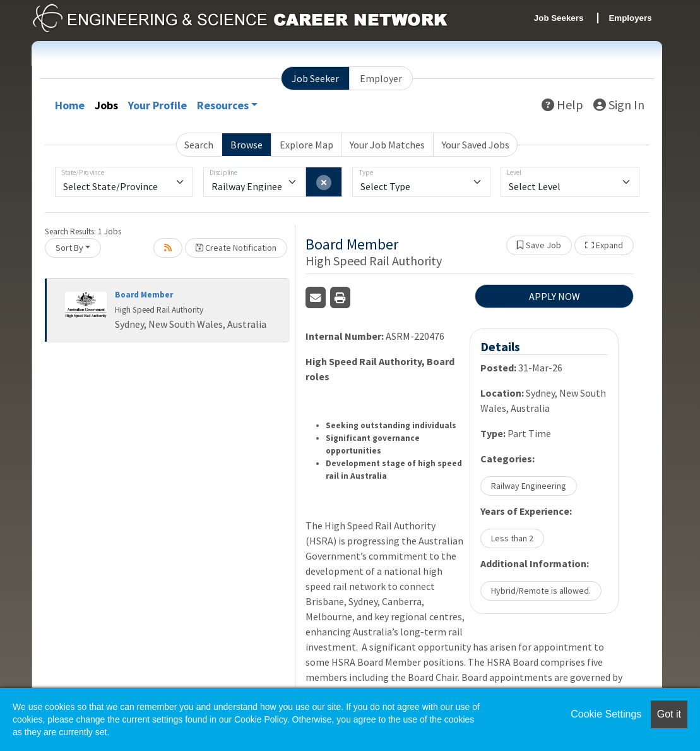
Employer (381, 78)
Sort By (69, 248)
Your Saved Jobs (476, 145)
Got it (669, 714)
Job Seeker (315, 78)
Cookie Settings (606, 714)
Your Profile (157, 105)
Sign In (619, 105)
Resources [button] (223, 105)
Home (70, 105)
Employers (630, 18)
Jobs (106, 105)
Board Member (144, 295)
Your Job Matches (387, 145)
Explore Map (306, 145)
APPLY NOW (555, 296)
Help (562, 105)
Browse (246, 145)
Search (199, 145)
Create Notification (236, 248)
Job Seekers (559, 18)
